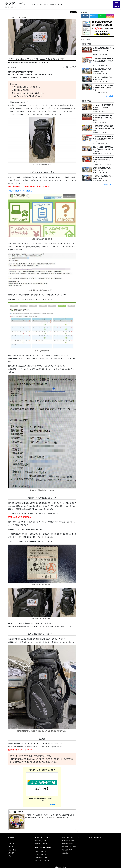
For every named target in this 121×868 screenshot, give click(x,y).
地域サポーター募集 (69, 847)
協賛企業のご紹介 (68, 850)
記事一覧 (35, 5)
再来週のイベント (41, 857)
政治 (10, 856)
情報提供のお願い (68, 844)
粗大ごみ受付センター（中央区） (21, 191)
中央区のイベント (56, 5)
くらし (11, 841)
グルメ (11, 847)
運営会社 (65, 853)
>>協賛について (55, 804)
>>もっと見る (109, 96)
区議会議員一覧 (41, 841)
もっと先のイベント (42, 860)
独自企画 (11, 853)
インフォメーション (96, 838)
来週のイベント (41, 854)
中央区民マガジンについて (71, 838)
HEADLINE (44, 5)
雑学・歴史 (12, 850)
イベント (11, 844)
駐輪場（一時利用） (42, 844)
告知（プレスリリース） (43, 848)
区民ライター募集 (68, 841)
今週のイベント (41, 851)
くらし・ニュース (14, 17)
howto (24, 17)
